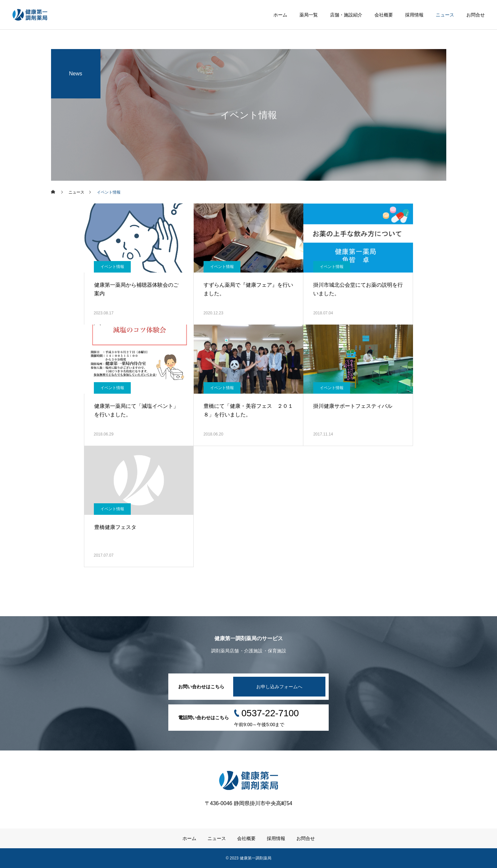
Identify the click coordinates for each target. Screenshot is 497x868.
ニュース (445, 15)
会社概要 (384, 15)
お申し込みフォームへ (279, 687)
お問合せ (476, 15)
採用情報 (414, 15)
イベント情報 (112, 267)
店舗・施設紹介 (346, 15)
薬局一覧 (309, 15)
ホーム (280, 15)
